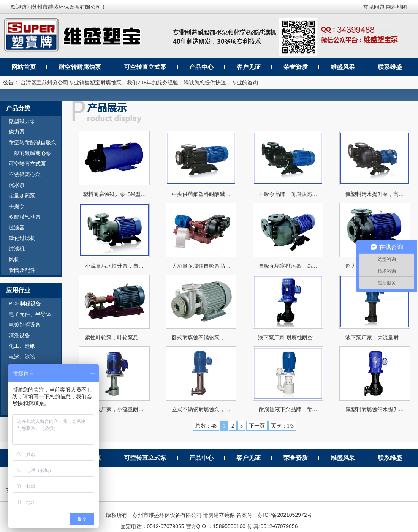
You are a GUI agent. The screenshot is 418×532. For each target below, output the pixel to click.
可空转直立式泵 (145, 67)
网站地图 (397, 7)
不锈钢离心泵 (25, 174)
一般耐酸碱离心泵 (30, 153)
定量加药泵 (22, 196)
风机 (14, 259)
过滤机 (17, 249)
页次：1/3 (282, 426)
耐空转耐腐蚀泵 (80, 67)
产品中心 (201, 67)
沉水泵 (17, 185)
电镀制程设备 (25, 325)
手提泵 (17, 206)
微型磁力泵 (22, 121)
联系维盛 (390, 67)
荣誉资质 (296, 67)
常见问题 (374, 7)
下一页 (257, 426)
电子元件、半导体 (30, 314)
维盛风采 (343, 67)
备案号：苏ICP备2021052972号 (274, 515)
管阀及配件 (22, 270)
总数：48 (206, 426)
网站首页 (24, 67)
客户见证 (249, 67)
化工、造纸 (22, 346)
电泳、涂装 (22, 357)
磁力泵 (17, 132)
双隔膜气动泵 (25, 217)
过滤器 (17, 227)
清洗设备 (19, 335)
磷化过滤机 (22, 238)
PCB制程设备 (25, 303)
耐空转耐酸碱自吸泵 (33, 142)
